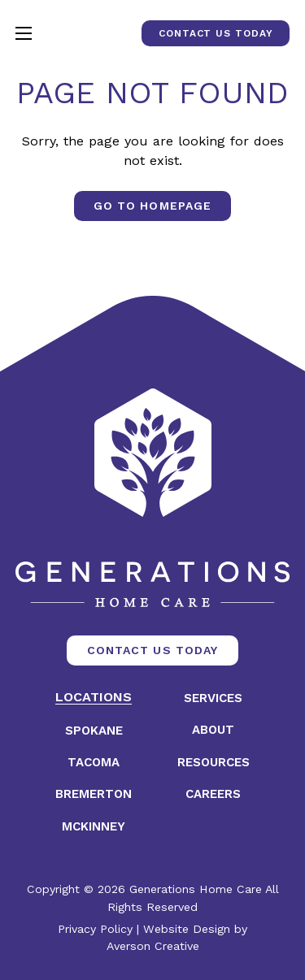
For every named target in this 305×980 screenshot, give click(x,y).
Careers (213, 794)
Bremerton (94, 794)
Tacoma (94, 763)
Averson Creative (153, 946)
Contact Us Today (216, 33)
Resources (213, 763)
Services (213, 698)
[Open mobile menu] (24, 33)
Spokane (94, 731)
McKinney (94, 827)
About (213, 730)
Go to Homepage (152, 206)
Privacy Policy (95, 929)
